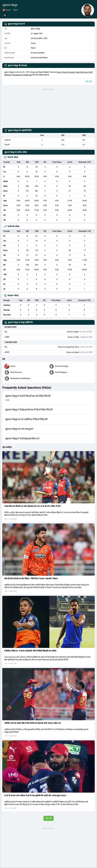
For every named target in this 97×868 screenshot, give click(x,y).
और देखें (49, 818)
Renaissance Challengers (23, 75)
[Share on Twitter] (5, 15)
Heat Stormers (82, 72)
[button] (48, 477)
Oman (59, 72)
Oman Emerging (68, 72)
